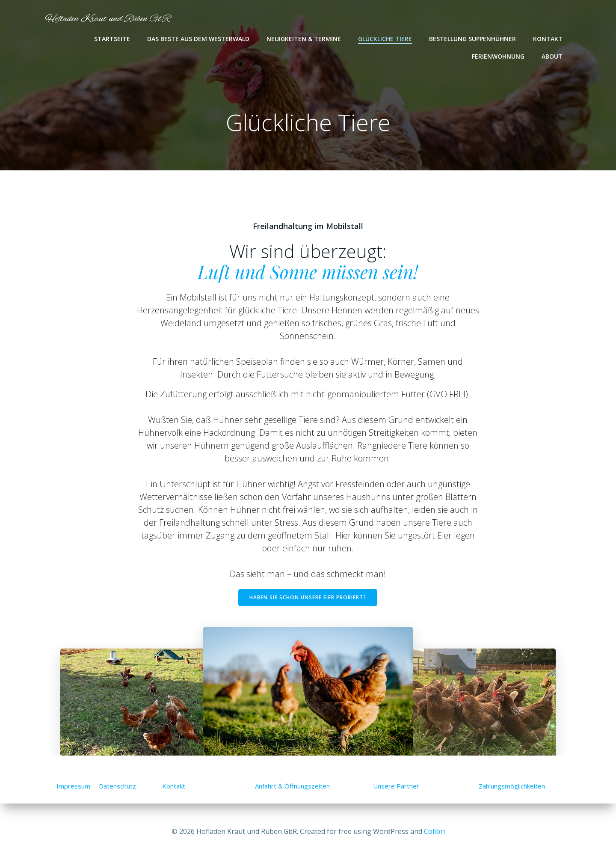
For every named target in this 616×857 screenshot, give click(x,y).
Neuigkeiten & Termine (304, 39)
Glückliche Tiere (385, 39)
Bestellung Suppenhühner (473, 39)
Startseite (113, 39)
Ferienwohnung (499, 56)
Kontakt (548, 39)
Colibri (434, 831)
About (552, 56)
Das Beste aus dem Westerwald (199, 39)
